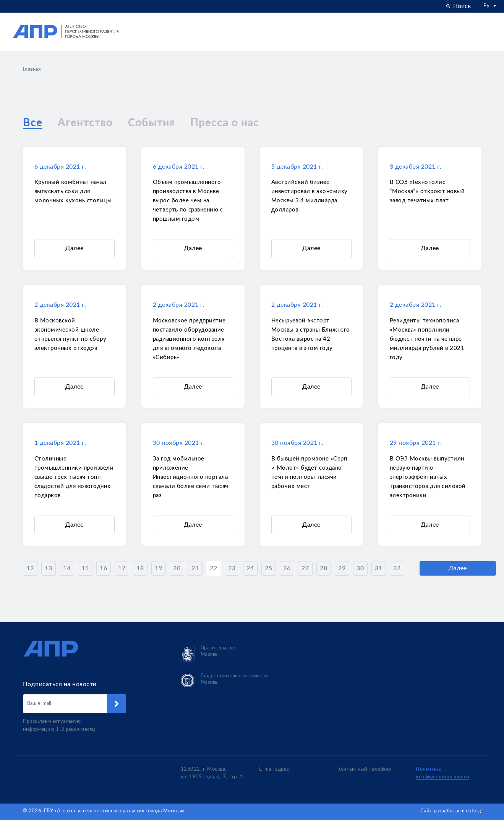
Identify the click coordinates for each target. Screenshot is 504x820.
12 (30, 569)
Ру (490, 6)
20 (177, 569)
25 (268, 569)
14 (67, 569)
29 (342, 569)
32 (397, 569)
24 (250, 569)
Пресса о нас (225, 123)
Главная (32, 69)
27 (305, 569)
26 (287, 569)
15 (85, 569)
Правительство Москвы (208, 654)
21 (195, 569)
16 (103, 569)
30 (360, 569)
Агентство (85, 123)
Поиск (459, 6)
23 (232, 569)
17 (122, 569)
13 (48, 569)
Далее (75, 249)
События (152, 123)
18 (140, 569)
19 (158, 569)
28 (323, 569)
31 (378, 569)
